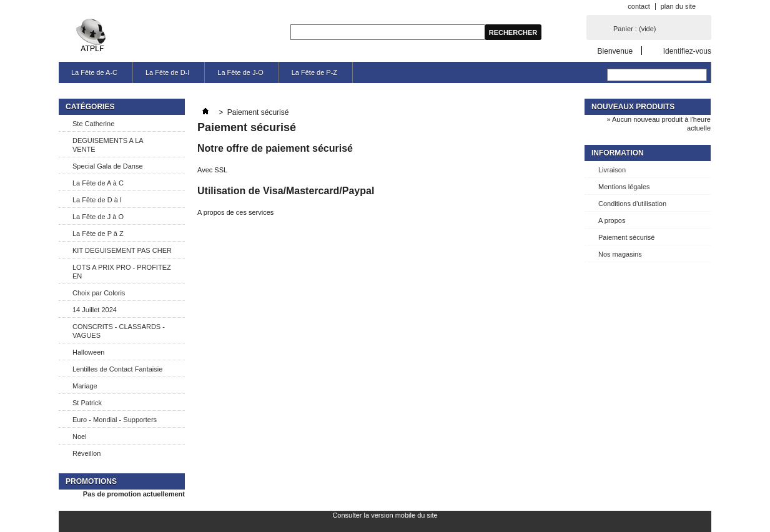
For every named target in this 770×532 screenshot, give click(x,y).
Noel (80, 436)
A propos (612, 220)
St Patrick (87, 403)
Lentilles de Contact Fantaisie (117, 369)
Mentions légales (624, 187)
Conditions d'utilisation (632, 204)
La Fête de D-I (167, 72)
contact (639, 6)
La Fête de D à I (97, 200)
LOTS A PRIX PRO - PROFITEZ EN (122, 272)
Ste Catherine (93, 124)
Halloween (88, 352)
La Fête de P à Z (98, 234)
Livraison (612, 170)
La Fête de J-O (240, 72)
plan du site (678, 6)
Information (618, 153)
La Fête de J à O (98, 217)
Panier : (634, 29)
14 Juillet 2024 (95, 310)
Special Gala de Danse (108, 166)
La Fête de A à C (98, 183)
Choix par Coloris (99, 293)
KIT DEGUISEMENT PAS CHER (122, 250)
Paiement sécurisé (627, 237)
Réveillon (86, 453)
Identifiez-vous (687, 51)
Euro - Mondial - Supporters (115, 420)
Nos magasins (620, 254)
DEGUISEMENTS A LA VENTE (108, 145)
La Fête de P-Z (314, 72)
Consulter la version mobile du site (385, 515)
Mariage (85, 386)
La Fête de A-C (94, 72)
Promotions (91, 481)
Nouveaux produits (633, 107)
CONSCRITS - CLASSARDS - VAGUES (119, 331)
